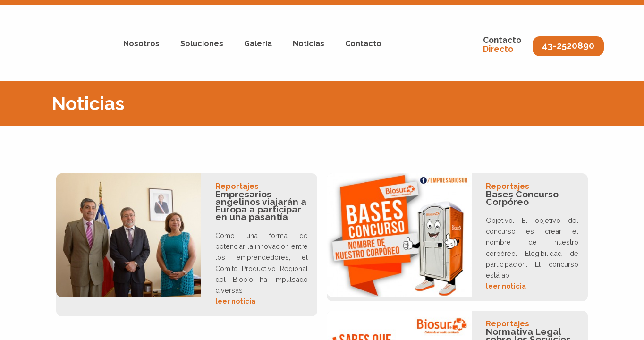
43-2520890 (568, 45)
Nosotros (141, 44)
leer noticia (235, 301)
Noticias (309, 44)
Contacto (363, 44)
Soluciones (202, 44)
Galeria (258, 44)
